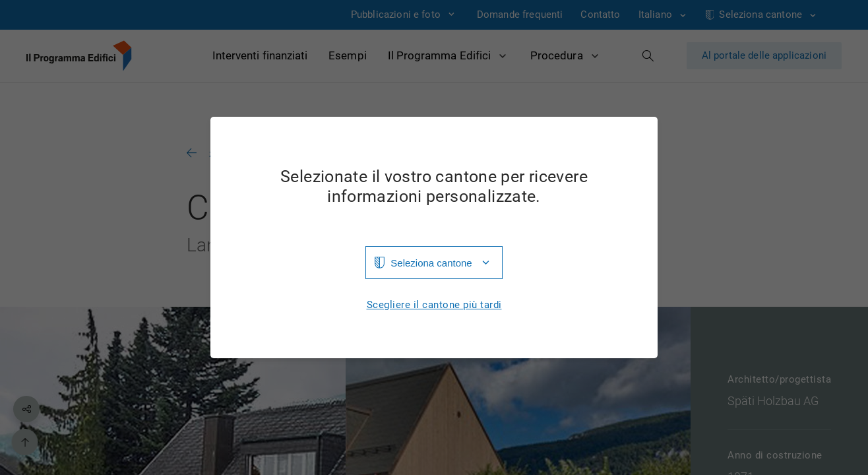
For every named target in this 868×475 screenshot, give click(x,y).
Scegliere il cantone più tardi (434, 305)
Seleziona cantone (431, 263)
